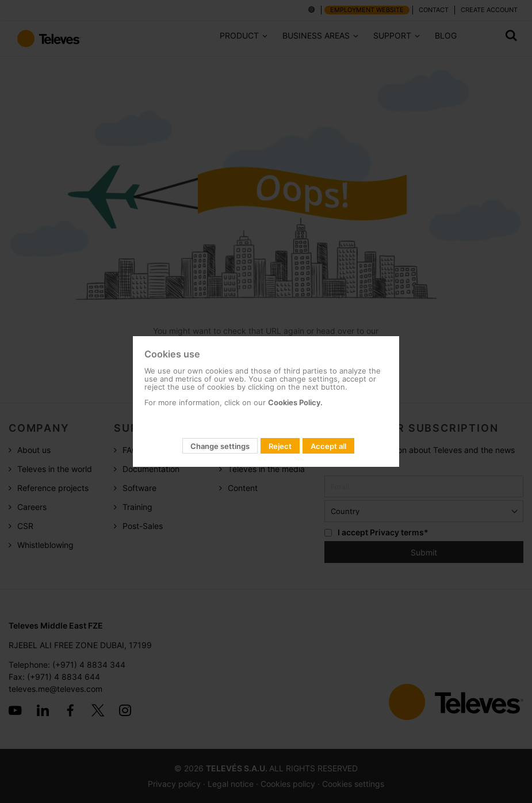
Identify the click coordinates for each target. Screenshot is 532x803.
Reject (280, 446)
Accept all (328, 446)
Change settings (220, 446)
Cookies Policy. (295, 402)
